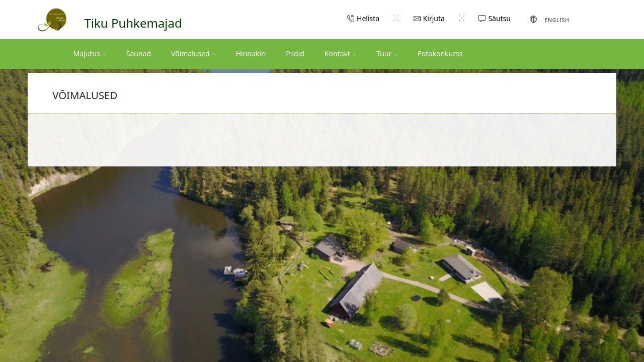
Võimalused (193, 54)
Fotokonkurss (440, 54)
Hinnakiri (251, 54)
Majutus (90, 54)
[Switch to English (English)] (550, 19)
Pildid (295, 54)
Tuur (387, 54)
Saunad (139, 54)
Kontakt (340, 54)
